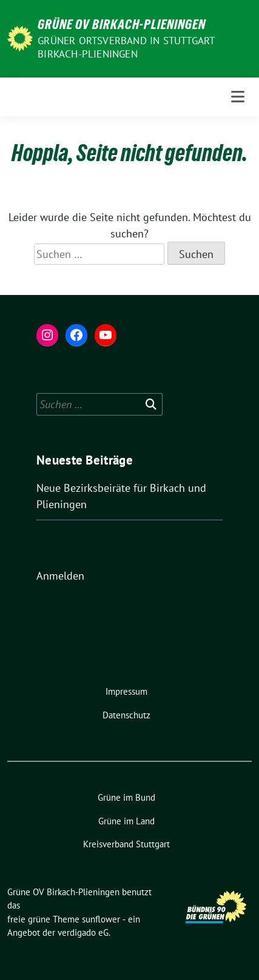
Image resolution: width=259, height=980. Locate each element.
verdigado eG (83, 932)
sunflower (101, 919)
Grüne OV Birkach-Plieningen (122, 24)
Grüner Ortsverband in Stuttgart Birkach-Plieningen (126, 47)
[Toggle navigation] (238, 97)
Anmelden (60, 576)
